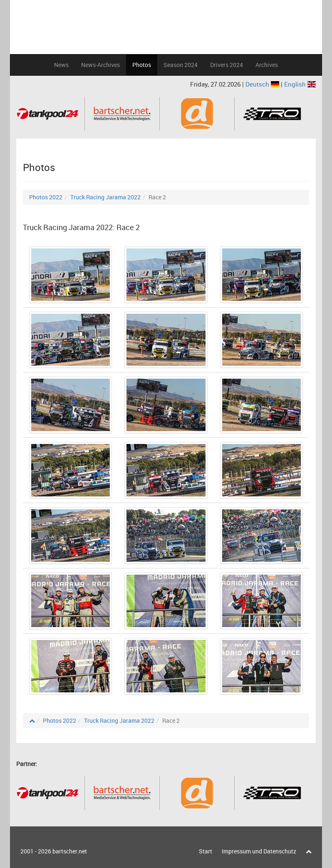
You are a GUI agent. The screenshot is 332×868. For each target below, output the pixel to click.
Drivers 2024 (227, 65)
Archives (267, 65)
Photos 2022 (46, 197)
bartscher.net (70, 851)
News (61, 65)
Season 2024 (181, 65)
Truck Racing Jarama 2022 (105, 197)
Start (206, 851)
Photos (142, 65)
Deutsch (263, 84)
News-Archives (100, 65)
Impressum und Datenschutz (259, 851)
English (300, 84)
